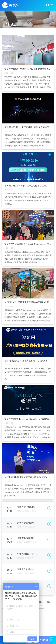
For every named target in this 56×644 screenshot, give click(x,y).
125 (40, 602)
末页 (40, 606)
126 (48, 602)
